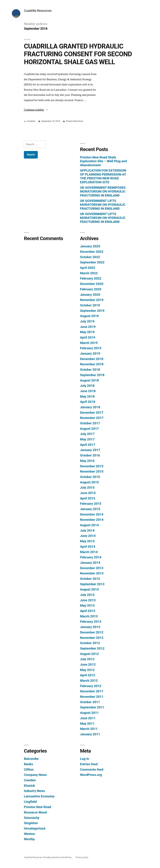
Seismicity (32, 818)
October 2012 (90, 643)
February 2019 (91, 348)
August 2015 (89, 482)
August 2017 (89, 429)
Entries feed (89, 764)
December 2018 (92, 359)
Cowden (30, 780)
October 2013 (90, 579)
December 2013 (92, 568)
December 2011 (92, 691)
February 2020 (91, 289)
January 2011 (90, 734)
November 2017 (92, 418)
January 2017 (90, 450)
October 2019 (90, 305)
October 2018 (90, 370)
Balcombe (31, 759)
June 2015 (88, 493)
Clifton (29, 769)
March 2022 (89, 273)
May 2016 (87, 461)
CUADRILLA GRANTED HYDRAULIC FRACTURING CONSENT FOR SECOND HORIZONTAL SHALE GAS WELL (78, 54)
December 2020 (92, 284)
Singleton (31, 823)
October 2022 (90, 257)
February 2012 (91, 686)
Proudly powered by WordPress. (58, 857)
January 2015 (90, 509)
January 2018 (90, 407)
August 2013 (89, 589)
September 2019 (92, 311)
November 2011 (92, 697)
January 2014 (90, 563)
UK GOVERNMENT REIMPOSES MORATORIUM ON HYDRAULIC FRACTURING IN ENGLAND (103, 191)
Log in (84, 759)
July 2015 (87, 488)
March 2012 (89, 681)
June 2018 (88, 391)
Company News (35, 775)
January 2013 (90, 627)
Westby (29, 839)
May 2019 (87, 332)
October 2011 (90, 702)
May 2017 (87, 439)
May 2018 (87, 396)
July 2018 (87, 386)
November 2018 (92, 364)
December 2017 (92, 413)
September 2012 (92, 648)
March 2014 (89, 552)
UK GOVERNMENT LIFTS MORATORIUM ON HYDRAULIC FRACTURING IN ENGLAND (103, 205)
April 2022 (88, 268)
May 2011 (87, 724)
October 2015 (90, 477)
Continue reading (36, 110)
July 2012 (87, 659)
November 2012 (92, 638)
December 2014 (92, 514)
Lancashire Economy (39, 796)
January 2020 (90, 295)
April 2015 (88, 498)
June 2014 (88, 536)
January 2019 (90, 353)
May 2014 (87, 541)
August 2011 (89, 713)
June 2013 (88, 600)
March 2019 (89, 343)
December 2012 (92, 632)
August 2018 (89, 380)
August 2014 (89, 525)
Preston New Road (75, 121)
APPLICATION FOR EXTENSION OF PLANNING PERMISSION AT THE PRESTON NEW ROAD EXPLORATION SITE (103, 176)
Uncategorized (35, 828)
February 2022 (91, 278)
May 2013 (87, 605)
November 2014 (92, 520)
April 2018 (88, 402)
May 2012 (87, 670)
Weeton (29, 834)
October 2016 (90, 455)
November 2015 (92, 471)
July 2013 (87, 595)
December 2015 (92, 466)
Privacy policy (82, 857)
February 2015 (91, 504)
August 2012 (89, 654)
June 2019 (88, 327)
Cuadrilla (31, 121)
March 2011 (89, 729)
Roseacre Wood (35, 812)
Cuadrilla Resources (38, 11)
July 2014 (87, 530)
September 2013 (92, 584)
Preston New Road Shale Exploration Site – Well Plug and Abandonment (103, 161)
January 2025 (90, 246)
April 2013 (88, 611)
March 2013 (89, 616)
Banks (28, 764)
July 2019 (87, 321)
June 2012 (88, 664)
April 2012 (88, 675)
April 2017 (88, 445)
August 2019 (89, 316)
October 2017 (90, 423)
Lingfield (30, 802)
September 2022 (92, 262)
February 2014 (91, 557)
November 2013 (92, 573)
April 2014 (88, 547)
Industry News (34, 791)
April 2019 (88, 337)
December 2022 (92, 252)
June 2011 (88, 718)
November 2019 (92, 300)
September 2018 (92, 375)
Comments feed (92, 769)
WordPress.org (91, 775)
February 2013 (91, 622)
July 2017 (87, 434)
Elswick (29, 786)
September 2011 (92, 707)
